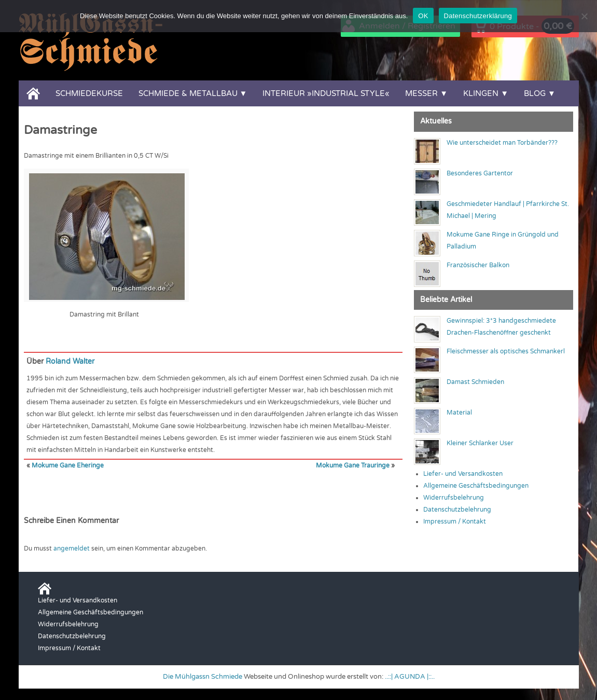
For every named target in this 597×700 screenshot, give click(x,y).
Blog (535, 93)
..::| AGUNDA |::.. (410, 677)
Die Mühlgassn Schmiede (203, 677)
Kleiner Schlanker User (480, 443)
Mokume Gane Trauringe (353, 465)
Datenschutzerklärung (478, 16)
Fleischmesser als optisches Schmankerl (506, 351)
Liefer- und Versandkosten (463, 474)
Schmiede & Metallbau (188, 93)
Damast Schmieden (475, 382)
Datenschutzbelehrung (457, 510)
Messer (421, 93)
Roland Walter (70, 361)
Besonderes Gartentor (480, 173)
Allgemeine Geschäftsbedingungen (476, 486)
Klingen (481, 93)
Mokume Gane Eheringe (68, 465)
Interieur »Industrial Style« (326, 93)
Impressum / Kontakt (455, 521)
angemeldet (72, 548)
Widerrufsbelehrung (454, 498)
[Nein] (584, 16)
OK (423, 16)
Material (459, 413)
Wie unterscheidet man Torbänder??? (502, 143)
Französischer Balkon (478, 265)
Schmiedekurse (89, 93)
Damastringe (60, 130)
